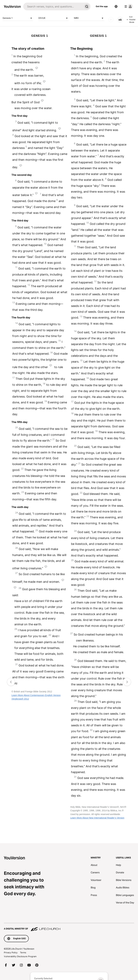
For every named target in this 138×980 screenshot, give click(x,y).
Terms (23, 952)
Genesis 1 (18, 18)
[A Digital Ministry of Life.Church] (69, 927)
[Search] (53, 6)
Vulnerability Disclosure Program (20, 956)
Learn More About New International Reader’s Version (97, 818)
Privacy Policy (11, 952)
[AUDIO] (111, 20)
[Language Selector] (116, 6)
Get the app (102, 6)
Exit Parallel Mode (131, 20)
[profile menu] (128, 6)
